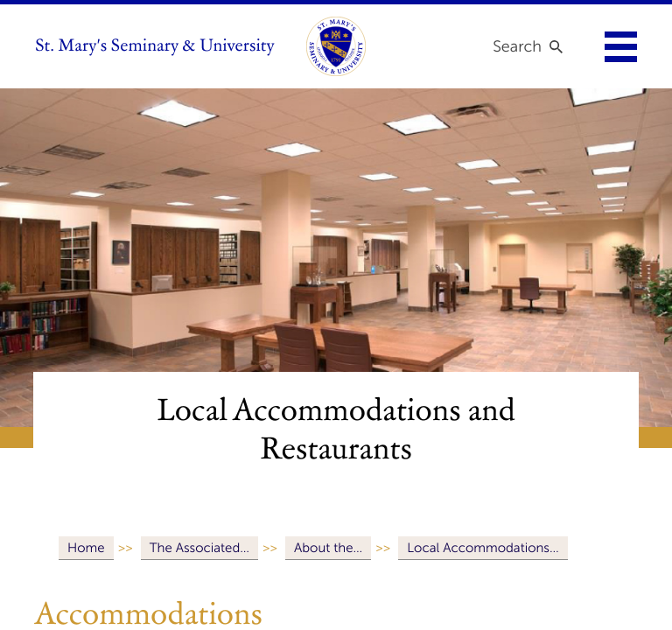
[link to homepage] (336, 46)
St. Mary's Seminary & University (155, 46)
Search (517, 46)
